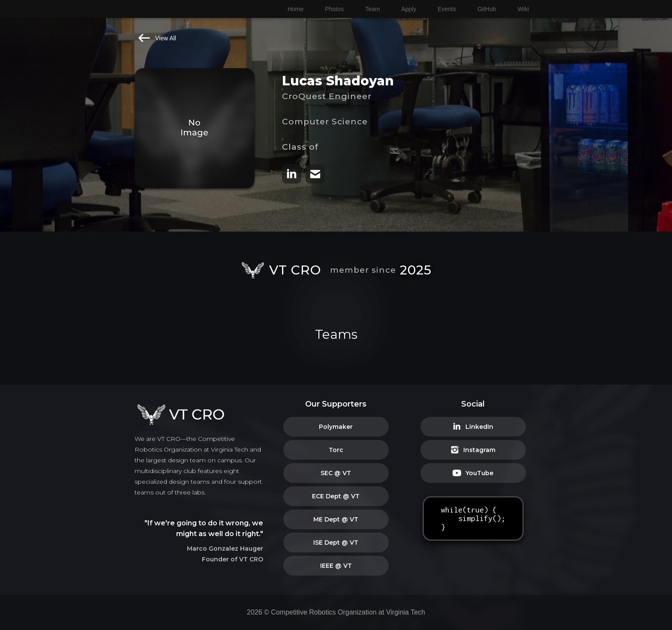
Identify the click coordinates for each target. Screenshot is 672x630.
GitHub (487, 9)
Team (372, 9)
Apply (409, 9)
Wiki (523, 9)
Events (447, 9)
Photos (334, 9)
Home (295, 9)
